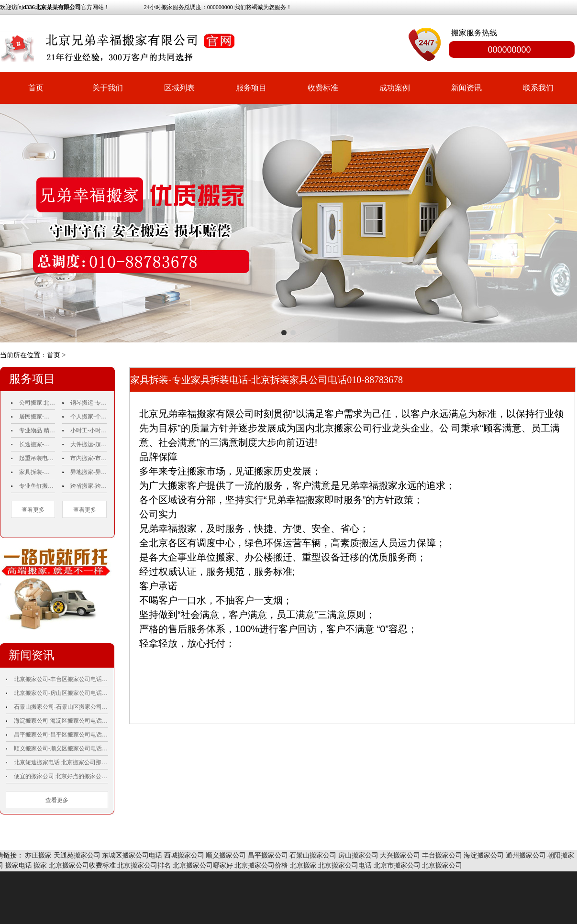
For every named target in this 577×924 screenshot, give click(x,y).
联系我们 (538, 88)
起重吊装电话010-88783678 (37, 458)
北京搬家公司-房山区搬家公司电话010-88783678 (61, 693)
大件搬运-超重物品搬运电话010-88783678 (89, 444)
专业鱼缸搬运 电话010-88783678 (37, 486)
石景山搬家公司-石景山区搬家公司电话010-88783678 (61, 707)
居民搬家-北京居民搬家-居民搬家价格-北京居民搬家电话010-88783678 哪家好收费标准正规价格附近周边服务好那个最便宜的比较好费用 (37, 417)
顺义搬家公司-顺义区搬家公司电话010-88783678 (61, 748)
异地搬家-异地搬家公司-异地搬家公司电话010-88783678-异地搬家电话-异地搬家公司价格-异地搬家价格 (89, 472)
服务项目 (251, 88)
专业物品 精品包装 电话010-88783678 (37, 430)
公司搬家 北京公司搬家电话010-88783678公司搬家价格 (37, 403)
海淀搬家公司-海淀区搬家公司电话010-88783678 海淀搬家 (61, 721)
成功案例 (395, 88)
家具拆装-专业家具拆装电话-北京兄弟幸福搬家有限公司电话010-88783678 (37, 472)
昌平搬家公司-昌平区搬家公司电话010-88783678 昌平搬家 (61, 735)
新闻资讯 (466, 88)
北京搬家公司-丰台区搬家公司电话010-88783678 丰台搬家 (61, 679)
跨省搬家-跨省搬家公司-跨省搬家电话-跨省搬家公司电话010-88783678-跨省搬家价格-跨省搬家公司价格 (89, 486)
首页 (36, 88)
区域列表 (179, 88)
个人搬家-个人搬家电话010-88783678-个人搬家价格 (89, 417)
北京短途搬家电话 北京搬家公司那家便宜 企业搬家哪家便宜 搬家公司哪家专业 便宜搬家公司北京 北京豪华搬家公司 (61, 762)
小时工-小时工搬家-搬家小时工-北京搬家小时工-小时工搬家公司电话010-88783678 (89, 430)
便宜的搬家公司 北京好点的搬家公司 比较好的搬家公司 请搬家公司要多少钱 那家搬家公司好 (61, 776)
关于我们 (108, 88)
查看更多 (33, 510)
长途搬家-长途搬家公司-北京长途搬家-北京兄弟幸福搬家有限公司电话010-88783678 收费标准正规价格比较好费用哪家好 (37, 444)
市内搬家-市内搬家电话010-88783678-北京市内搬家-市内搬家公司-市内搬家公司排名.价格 (89, 458)
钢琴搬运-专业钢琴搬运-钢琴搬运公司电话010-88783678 (89, 403)
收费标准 (323, 88)
